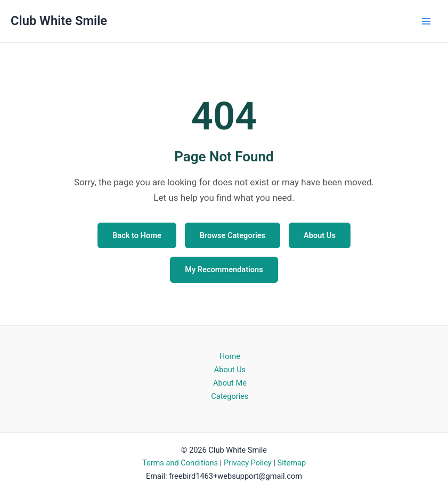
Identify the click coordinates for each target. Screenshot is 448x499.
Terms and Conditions (180, 463)
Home (230, 356)
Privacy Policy (248, 463)
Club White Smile (59, 21)
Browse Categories (233, 235)
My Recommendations (224, 269)
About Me (230, 383)
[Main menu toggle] (426, 21)
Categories (230, 396)
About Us (320, 235)
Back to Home (137, 235)
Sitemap (291, 463)
